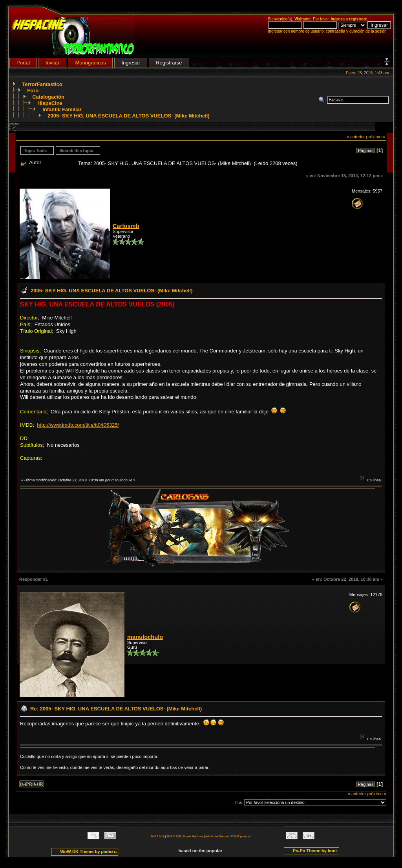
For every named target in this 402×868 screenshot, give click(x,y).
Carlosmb (126, 226)
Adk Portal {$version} (218, 836)
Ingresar (131, 63)
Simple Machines (193, 836)
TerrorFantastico (42, 84)
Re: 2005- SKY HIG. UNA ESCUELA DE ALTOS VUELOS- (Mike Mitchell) (116, 709)
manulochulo (145, 637)
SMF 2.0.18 (157, 836)
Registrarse (169, 63)
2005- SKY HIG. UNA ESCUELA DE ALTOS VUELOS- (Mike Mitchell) (128, 116)
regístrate (358, 19)
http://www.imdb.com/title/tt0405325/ (78, 425)
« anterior (356, 137)
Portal (23, 63)
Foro (33, 91)
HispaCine (50, 103)
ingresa (338, 19)
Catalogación (48, 97)
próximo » (376, 137)
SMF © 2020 (174, 836)
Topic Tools (35, 150)
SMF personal (242, 836)
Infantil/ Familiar (62, 109)
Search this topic (76, 150)
